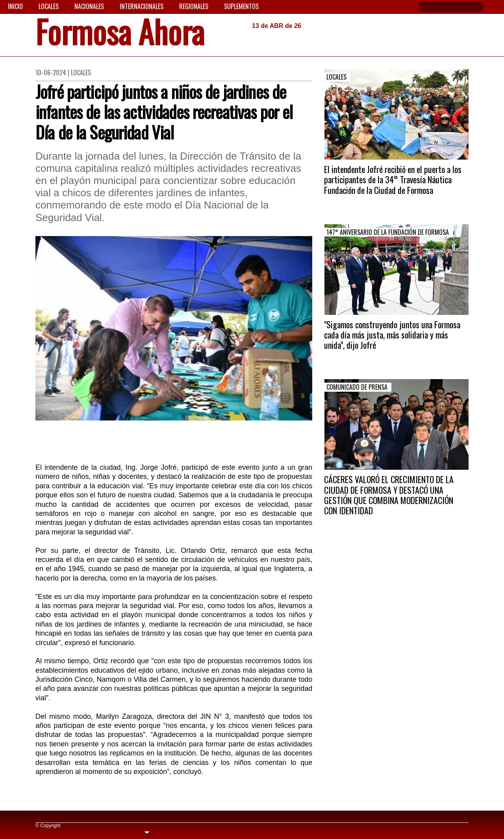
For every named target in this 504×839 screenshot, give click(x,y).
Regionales (194, 6)
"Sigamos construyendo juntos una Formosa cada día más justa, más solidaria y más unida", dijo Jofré (392, 335)
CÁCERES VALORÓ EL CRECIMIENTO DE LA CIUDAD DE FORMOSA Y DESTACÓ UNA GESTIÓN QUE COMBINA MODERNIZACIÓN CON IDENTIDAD (389, 495)
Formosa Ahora (120, 34)
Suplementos (241, 6)
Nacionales (89, 6)
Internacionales (142, 6)
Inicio (15, 6)
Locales (49, 6)
